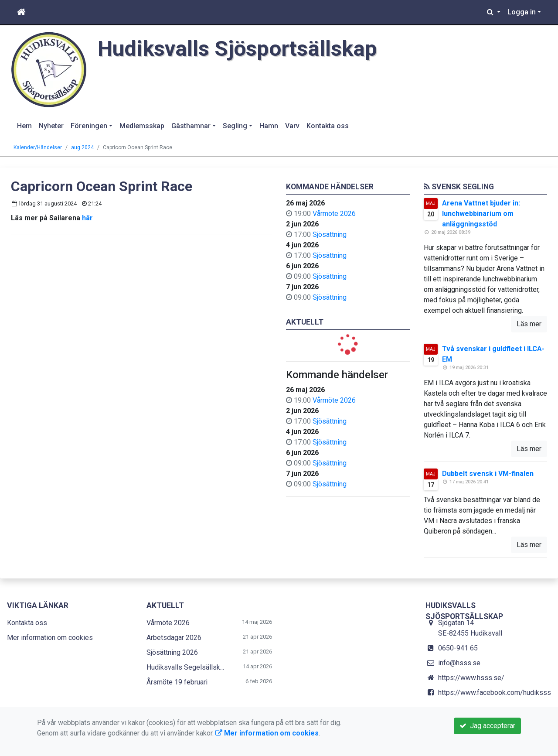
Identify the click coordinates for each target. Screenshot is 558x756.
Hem (24, 126)
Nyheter (51, 126)
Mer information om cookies (50, 638)
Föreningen (89, 126)
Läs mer (529, 324)
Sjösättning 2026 (172, 652)
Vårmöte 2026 (334, 214)
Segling (235, 126)
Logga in (522, 12)
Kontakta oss (328, 126)
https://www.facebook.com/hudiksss (495, 693)
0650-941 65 (458, 648)
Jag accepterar (487, 726)
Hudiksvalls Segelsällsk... (185, 667)
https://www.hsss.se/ (471, 678)
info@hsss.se (459, 663)
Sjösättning (330, 234)
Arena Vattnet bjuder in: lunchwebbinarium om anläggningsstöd (481, 214)
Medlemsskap (142, 126)
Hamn (269, 126)
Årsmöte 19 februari (177, 682)
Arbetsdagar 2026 (174, 638)
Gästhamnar (191, 126)
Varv (292, 126)
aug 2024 (82, 147)
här (87, 218)
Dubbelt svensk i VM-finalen (488, 474)
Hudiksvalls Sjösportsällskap (244, 48)
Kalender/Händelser (38, 147)
